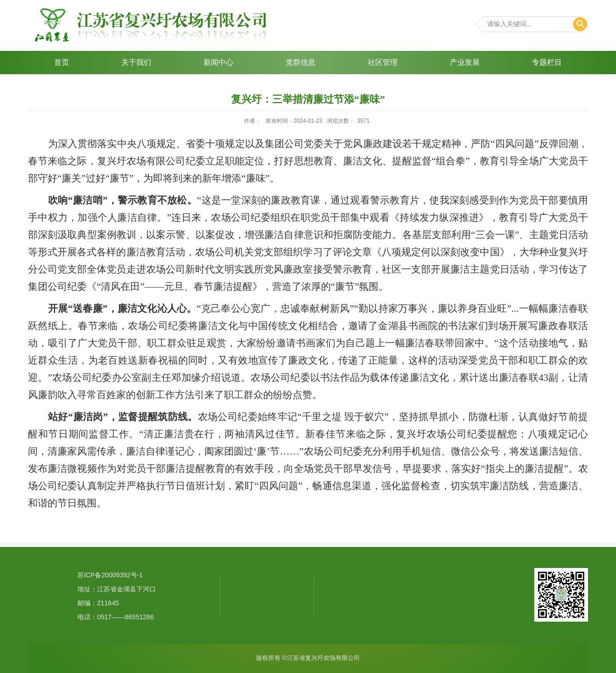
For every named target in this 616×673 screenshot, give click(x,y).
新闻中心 (218, 62)
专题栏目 (547, 62)
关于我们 (136, 62)
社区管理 (383, 62)
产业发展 (465, 62)
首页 (62, 62)
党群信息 (301, 62)
